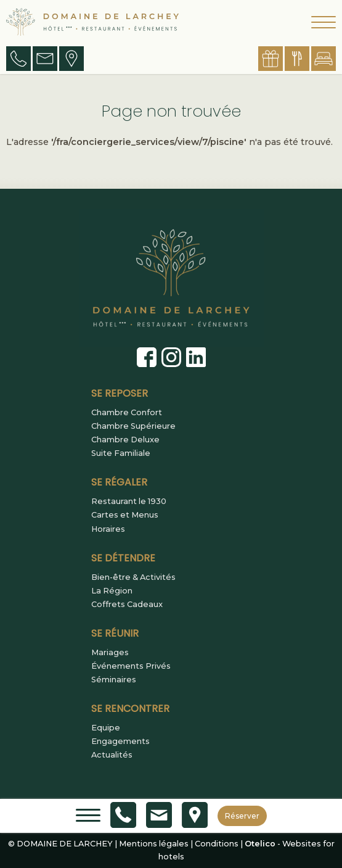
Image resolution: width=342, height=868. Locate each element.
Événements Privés (131, 666)
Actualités (112, 755)
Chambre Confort (127, 413)
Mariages (110, 653)
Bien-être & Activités (133, 577)
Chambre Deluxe (125, 440)
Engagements (120, 742)
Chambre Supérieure (133, 426)
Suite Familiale (121, 453)
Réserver (242, 816)
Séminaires (114, 680)
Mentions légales (154, 844)
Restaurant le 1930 (129, 502)
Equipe (106, 728)
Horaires (108, 529)
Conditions (217, 844)
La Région (112, 591)
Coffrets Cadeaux (127, 605)
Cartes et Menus (125, 515)
